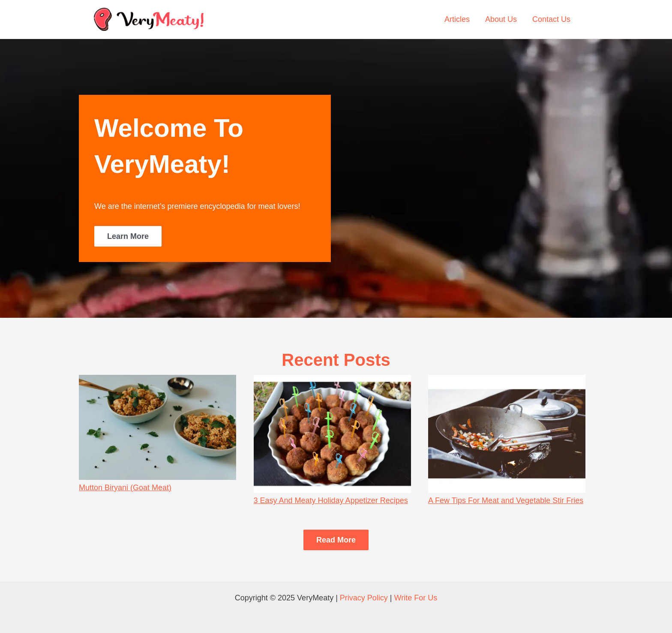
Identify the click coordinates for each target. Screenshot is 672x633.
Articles (457, 19)
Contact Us (551, 19)
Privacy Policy (364, 598)
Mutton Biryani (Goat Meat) (125, 488)
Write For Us (416, 598)
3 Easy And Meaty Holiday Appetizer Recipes (331, 500)
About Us (501, 19)
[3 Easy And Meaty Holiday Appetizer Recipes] (332, 434)
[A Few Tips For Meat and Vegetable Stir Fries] (507, 434)
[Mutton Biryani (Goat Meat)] (157, 427)
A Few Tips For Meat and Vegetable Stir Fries (506, 500)
